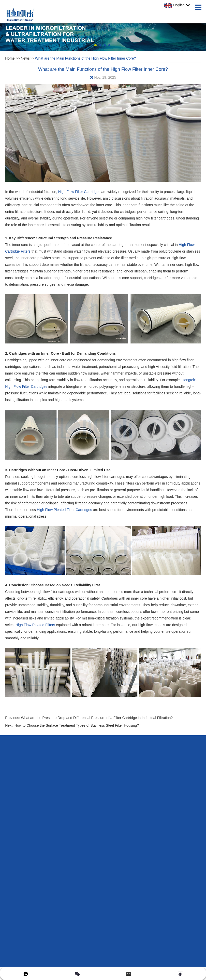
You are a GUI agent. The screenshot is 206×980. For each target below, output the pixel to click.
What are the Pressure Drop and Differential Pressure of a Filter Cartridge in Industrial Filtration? (97, 718)
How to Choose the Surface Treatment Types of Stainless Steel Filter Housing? (77, 725)
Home (10, 58)
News (25, 58)
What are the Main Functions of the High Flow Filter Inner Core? (85, 58)
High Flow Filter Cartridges (79, 192)
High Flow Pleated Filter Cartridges (64, 510)
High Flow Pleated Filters (35, 625)
